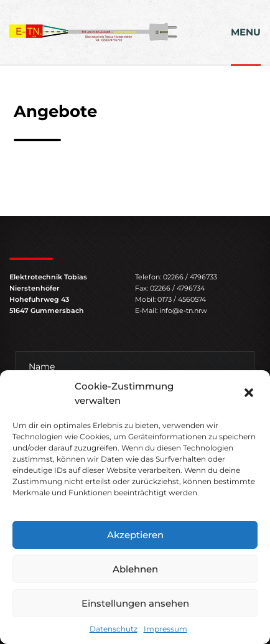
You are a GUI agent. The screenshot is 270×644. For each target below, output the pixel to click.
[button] (250, 394)
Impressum (165, 629)
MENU (246, 32)
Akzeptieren (135, 535)
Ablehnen (135, 569)
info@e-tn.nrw (183, 310)
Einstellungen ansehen (135, 603)
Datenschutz (114, 629)
